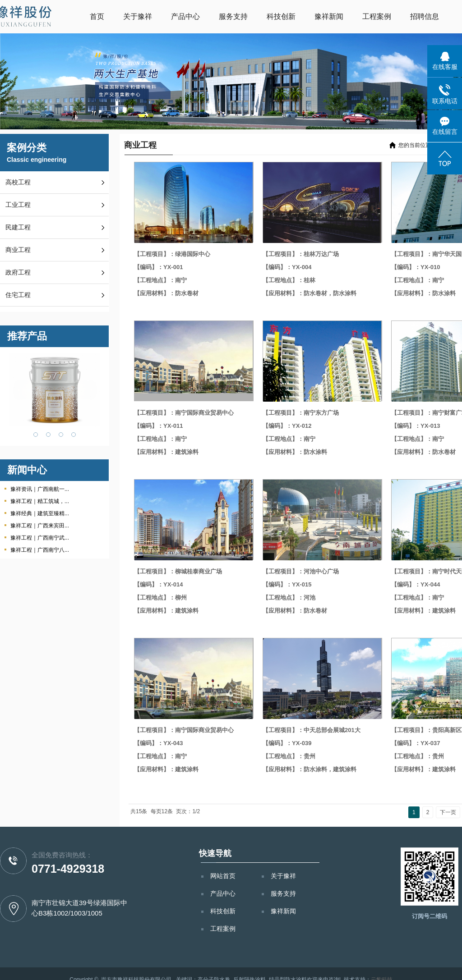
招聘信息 (425, 16)
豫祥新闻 (329, 16)
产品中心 (185, 16)
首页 (97, 16)
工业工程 (18, 205)
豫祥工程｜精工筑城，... (40, 501)
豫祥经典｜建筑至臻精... (40, 513)
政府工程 (18, 272)
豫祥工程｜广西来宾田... (40, 526)
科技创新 (281, 16)
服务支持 (233, 16)
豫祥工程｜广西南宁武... (40, 538)
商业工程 (18, 250)
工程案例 (377, 16)
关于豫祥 (138, 16)
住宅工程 (18, 295)
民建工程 (18, 227)
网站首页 (223, 876)
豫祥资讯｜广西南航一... (40, 489)
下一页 (448, 812)
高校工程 (18, 182)
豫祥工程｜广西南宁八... (40, 550)
